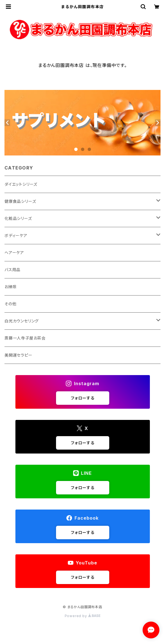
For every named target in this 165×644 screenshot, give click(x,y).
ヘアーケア (14, 253)
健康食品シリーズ (20, 201)
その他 (10, 304)
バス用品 (12, 270)
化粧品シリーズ (18, 218)
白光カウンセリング (22, 321)
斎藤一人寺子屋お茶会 (25, 338)
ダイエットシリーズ (21, 184)
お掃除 (11, 287)
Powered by (83, 616)
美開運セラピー (18, 355)
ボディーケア (16, 235)
